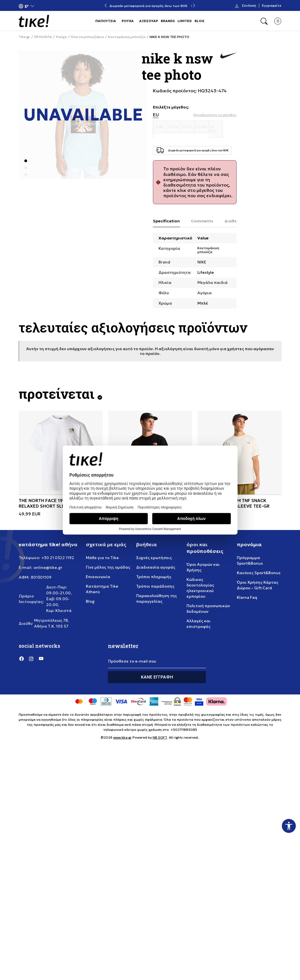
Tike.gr (24, 37)
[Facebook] (22, 659)
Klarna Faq (247, 597)
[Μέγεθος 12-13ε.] (202, 127)
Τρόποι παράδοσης (155, 586)
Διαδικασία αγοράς (156, 567)
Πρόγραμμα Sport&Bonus (250, 560)
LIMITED (185, 21)
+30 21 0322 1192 (58, 558)
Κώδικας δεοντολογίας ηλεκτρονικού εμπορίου (200, 588)
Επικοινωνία (98, 577)
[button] (27, 6)
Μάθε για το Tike (102, 558)
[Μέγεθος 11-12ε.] (188, 127)
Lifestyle (206, 272)
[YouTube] (41, 659)
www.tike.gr (122, 737)
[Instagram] (31, 659)
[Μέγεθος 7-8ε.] (160, 127)
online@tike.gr (48, 567)
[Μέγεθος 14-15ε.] (216, 129)
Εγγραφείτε (272, 6)
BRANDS (168, 21)
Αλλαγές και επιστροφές (199, 624)
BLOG (199, 21)
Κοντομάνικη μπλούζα (127, 37)
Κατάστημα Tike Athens (102, 589)
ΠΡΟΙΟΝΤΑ (43, 37)
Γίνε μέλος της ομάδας (108, 567)
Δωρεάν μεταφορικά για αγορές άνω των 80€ (150, 6)
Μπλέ (203, 303)
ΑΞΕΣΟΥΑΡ (149, 21)
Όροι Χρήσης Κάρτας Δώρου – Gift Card (258, 585)
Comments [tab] (202, 221)
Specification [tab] (166, 221)
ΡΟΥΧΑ (128, 21)
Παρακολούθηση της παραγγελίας (157, 599)
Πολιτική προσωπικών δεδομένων (208, 609)
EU (156, 115)
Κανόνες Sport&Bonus (259, 573)
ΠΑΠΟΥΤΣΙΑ (106, 21)
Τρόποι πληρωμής (154, 577)
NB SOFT (160, 737)
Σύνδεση (249, 6)
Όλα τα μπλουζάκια (87, 37)
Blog (90, 601)
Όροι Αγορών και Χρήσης (203, 567)
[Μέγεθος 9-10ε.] (174, 127)
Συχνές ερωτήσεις (154, 558)
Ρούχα (61, 37)
